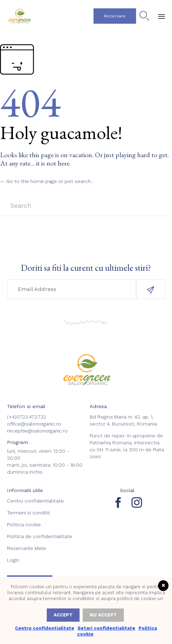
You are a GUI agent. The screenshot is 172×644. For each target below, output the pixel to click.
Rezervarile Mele (27, 548)
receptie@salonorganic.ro (37, 431)
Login (13, 560)
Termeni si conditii (28, 513)
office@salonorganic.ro (34, 424)
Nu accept (103, 615)
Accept (63, 615)
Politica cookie (24, 524)
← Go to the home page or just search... (47, 181)
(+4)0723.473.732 (27, 417)
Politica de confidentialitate (40, 536)
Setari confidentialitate (106, 628)
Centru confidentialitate (35, 501)
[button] (115, 16)
